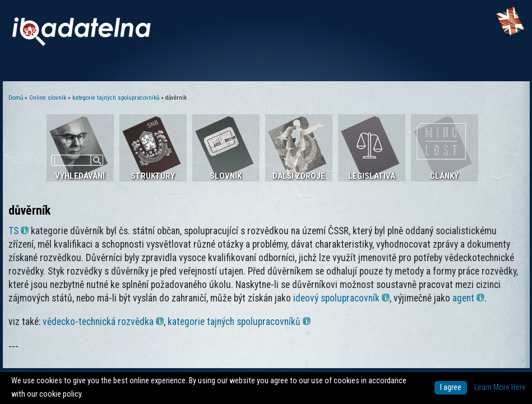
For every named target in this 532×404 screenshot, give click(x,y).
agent (468, 298)
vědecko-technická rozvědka (103, 322)
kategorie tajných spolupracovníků (116, 98)
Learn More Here (500, 387)
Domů (16, 98)
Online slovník (48, 98)
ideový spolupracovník (341, 298)
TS (18, 231)
